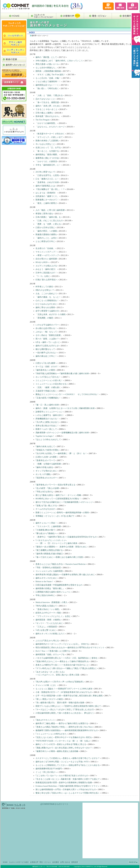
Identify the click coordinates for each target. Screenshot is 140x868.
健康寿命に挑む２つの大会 (47, 158)
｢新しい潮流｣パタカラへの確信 (49, 699)
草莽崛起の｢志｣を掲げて (55, 516)
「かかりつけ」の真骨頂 (46, 161)
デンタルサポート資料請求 (108, 6)
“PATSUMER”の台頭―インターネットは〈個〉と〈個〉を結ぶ (63, 741)
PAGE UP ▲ (133, 862)
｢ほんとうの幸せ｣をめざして (48, 440)
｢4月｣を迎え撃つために (46, 630)
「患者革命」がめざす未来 (47, 182)
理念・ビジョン (45, 862)
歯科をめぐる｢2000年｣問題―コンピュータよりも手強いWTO (62, 762)
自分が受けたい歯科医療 (46, 259)
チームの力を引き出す (45, 509)
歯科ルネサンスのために (46, 578)
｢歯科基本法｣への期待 (45, 370)
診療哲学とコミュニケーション (49, 412)
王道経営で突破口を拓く (46, 391)
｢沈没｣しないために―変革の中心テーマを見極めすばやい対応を (64, 737)
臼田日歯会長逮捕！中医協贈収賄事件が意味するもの (59, 585)
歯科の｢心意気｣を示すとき (47, 346)
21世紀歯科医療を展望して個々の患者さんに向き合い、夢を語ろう (65, 713)
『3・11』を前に (43, 276)
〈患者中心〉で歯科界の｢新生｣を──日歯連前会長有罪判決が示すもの (66, 537)
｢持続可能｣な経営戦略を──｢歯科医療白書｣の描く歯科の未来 (62, 374)
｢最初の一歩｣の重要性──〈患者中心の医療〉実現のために (61, 547)
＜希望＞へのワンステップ (47, 255)
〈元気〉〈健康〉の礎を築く (48, 387)
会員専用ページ (133, 6)
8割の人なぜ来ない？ (45, 290)
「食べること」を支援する (47, 151)
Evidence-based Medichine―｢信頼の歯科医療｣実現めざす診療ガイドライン (67, 786)
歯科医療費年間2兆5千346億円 (49, 769)
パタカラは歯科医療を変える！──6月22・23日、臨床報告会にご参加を (67, 658)
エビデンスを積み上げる (46, 266)
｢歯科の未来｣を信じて (45, 447)
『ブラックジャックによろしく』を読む (53, 616)
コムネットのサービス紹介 (19, 862)
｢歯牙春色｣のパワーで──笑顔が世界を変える (55, 485)
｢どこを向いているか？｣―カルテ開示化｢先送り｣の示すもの (62, 776)
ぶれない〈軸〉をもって (46, 332)
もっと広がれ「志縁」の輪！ (48, 78)
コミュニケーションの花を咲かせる (51, 384)
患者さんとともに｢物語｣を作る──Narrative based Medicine (61, 564)
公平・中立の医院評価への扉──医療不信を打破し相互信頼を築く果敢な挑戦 (69, 696)
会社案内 (56, 862)
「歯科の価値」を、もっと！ (48, 297)
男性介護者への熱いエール (47, 64)
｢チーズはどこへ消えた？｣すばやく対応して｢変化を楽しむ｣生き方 (65, 710)
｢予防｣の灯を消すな (44, 492)
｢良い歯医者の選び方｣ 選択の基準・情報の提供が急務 (60, 703)
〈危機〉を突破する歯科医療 (48, 464)
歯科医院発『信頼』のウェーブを (50, 655)
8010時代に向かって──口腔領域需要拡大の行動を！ (58, 499)
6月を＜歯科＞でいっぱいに (48, 342)
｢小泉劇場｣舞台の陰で (45, 530)
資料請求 (75, 862)
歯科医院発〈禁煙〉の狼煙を (48, 620)
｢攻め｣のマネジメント (45, 720)
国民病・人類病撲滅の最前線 (48, 71)
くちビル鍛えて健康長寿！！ (48, 82)
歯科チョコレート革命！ (46, 523)
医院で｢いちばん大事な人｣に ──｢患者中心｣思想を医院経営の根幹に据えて (68, 706)
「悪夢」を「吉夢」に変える (48, 224)
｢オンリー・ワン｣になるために (49, 623)
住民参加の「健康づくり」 (47, 196)
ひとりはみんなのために (46, 304)
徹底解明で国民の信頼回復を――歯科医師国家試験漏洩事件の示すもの (67, 730)
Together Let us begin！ (45, 436)
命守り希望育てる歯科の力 (47, 311)
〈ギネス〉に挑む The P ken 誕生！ (51, 75)
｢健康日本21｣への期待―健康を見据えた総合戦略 (57, 751)
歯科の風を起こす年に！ (46, 356)
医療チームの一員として (46, 429)
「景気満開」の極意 (44, 318)
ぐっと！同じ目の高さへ (46, 772)
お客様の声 (34, 862)
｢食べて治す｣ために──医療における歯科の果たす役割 (59, 557)
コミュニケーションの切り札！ (49, 380)
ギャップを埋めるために (46, 471)
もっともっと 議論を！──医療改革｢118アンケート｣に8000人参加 (64, 689)
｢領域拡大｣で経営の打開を (47, 450)
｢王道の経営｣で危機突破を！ (48, 398)
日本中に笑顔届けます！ (46, 273)
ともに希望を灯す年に (45, 241)
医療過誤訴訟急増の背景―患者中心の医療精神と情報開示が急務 (64, 783)
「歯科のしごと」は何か (46, 238)
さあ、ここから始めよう (46, 294)
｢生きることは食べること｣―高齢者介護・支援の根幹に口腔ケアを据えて (68, 779)
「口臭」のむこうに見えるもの (49, 221)
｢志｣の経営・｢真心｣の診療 (47, 488)
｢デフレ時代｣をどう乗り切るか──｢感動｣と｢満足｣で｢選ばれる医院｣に (66, 668)
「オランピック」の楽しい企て (49, 137)
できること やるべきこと (47, 109)
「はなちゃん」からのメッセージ (50, 127)
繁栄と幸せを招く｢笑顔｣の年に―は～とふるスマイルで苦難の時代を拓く (68, 793)
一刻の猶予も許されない (46, 353)
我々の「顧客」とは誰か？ (47, 339)
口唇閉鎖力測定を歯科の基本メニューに (53, 592)
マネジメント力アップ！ (46, 252)
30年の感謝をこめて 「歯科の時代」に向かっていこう (59, 61)
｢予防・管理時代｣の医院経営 (48, 568)
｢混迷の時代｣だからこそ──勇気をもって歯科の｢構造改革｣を (62, 661)
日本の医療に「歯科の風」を (48, 217)
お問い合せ (120, 6)
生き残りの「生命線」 (45, 248)
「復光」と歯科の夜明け (46, 203)
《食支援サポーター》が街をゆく (50, 134)
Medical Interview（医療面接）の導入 (51, 602)
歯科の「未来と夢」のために (48, 106)
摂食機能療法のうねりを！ (47, 419)
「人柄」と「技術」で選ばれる (49, 95)
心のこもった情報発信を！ (47, 301)
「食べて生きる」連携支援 (47, 102)
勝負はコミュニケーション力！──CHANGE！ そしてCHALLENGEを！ (67, 394)
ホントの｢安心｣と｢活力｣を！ (48, 377)
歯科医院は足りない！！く (47, 85)
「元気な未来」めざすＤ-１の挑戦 (50, 314)
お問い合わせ (65, 862)
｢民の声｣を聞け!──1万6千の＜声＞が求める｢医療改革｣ (60, 682)
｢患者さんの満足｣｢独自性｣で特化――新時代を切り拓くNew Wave (64, 727)
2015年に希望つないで (45, 172)
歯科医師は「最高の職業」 (47, 155)
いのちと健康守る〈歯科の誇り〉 (50, 415)
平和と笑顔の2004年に (45, 595)
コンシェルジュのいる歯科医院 (49, 571)
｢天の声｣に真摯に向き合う (47, 422)
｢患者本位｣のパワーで (45, 460)
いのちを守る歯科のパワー (47, 325)
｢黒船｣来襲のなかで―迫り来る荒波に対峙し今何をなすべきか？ (64, 748)
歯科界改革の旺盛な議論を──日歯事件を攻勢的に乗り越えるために (65, 575)
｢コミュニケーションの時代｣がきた (51, 734)
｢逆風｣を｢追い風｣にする (46, 506)
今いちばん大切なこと (45, 144)
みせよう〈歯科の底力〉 (46, 269)
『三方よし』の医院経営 (46, 627)
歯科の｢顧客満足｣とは (45, 186)
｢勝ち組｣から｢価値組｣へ (46, 533)
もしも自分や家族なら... (46, 68)
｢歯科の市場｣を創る (44, 467)
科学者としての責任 (44, 287)
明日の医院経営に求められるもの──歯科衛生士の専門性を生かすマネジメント (70, 648)
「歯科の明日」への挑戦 (46, 231)
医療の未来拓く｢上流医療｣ (47, 141)
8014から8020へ (42, 262)
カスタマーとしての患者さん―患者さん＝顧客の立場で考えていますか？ (68, 758)
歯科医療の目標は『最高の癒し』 (50, 588)
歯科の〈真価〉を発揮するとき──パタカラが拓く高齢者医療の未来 (65, 408)
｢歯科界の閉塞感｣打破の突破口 (49, 554)
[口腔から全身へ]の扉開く (47, 457)
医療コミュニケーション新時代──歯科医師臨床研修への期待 (62, 513)
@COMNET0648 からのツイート (54, 804)
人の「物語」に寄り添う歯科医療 (50, 210)
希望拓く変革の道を (44, 214)
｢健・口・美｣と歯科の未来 (47, 405)
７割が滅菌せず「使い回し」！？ (50, 189)
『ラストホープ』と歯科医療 (48, 526)
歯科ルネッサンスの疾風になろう (50, 634)
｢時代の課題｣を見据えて (46, 606)
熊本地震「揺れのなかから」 (48, 116)
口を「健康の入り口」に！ (47, 179)
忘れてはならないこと (45, 99)
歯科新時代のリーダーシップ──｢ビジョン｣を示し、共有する (62, 644)
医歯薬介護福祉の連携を (46, 234)
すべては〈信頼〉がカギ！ (47, 367)
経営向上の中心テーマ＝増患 (48, 613)
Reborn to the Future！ (45, 582)
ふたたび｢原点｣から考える (47, 641)
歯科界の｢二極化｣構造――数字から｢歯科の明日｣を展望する (62, 723)
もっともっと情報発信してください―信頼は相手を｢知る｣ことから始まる (68, 765)
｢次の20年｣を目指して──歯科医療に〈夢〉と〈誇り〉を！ (61, 453)
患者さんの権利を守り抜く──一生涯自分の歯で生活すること (62, 665)
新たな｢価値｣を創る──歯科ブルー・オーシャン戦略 (58, 495)
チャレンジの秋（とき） (46, 685)
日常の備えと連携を (44, 113)
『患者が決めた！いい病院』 (48, 609)
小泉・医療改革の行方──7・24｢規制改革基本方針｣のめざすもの (64, 692)
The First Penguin (42, 120)
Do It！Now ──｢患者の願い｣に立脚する (53, 651)
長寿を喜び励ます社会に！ (47, 426)
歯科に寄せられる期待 (45, 307)
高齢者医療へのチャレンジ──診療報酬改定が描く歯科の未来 (62, 433)
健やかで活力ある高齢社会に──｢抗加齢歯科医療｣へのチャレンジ (64, 502)
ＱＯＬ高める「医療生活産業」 (49, 335)
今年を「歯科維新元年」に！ (48, 165)
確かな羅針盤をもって (45, 349)
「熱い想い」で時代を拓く (47, 88)
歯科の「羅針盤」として (46, 57)
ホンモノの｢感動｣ (43, 474)
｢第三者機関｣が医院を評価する (49, 550)
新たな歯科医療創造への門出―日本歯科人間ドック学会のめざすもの (66, 790)
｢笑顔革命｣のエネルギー (46, 478)
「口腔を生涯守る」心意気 (47, 175)
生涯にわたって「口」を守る (48, 148)
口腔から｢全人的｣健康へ (46, 363)
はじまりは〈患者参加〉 (46, 193)
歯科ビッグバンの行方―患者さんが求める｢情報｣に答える (61, 744)
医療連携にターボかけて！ (47, 200)
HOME (5, 862)
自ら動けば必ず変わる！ (46, 328)
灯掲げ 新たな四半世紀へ (47, 280)
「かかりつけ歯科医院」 (46, 123)
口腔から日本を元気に (45, 228)
